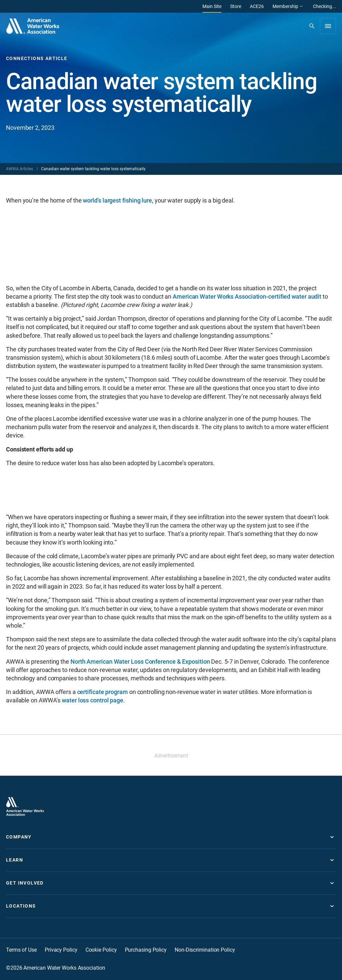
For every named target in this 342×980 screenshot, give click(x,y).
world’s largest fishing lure (117, 200)
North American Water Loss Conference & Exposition (140, 662)
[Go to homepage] (25, 806)
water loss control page (93, 700)
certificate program (103, 692)
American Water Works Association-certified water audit (247, 296)
